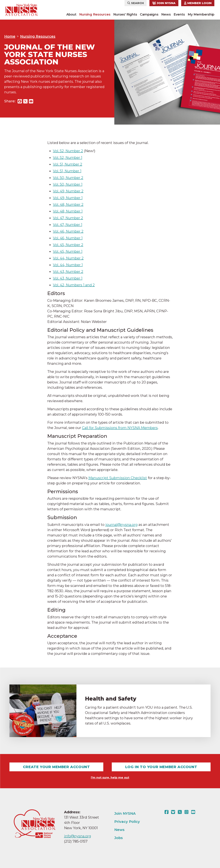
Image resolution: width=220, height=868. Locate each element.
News (166, 14)
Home (10, 36)
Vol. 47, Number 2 (68, 218)
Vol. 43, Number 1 (68, 278)
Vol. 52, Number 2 (68, 151)
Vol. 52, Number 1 (68, 158)
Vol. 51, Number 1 (67, 171)
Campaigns (149, 14)
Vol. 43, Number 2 (68, 272)
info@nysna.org (78, 836)
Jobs (119, 838)
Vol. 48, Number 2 (68, 205)
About (71, 14)
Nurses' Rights (125, 14)
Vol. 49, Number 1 (68, 198)
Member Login (198, 3)
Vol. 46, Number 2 (68, 231)
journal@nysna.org (121, 525)
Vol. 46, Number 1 (68, 238)
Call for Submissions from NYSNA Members (120, 428)
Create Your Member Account (56, 767)
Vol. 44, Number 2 (68, 258)
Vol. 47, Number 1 (68, 225)
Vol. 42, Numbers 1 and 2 (74, 285)
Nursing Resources (95, 14)
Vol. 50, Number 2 (68, 178)
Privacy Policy (127, 822)
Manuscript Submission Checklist (118, 478)
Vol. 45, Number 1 (68, 251)
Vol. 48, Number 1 (68, 211)
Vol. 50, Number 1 (68, 184)
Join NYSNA (164, 3)
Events (179, 14)
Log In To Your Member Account (161, 767)
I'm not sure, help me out (110, 778)
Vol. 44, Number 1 (68, 265)
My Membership (201, 14)
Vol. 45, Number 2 (68, 245)
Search (136, 3)
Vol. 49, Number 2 (68, 191)
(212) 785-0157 (76, 841)
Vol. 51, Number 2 (68, 164)
